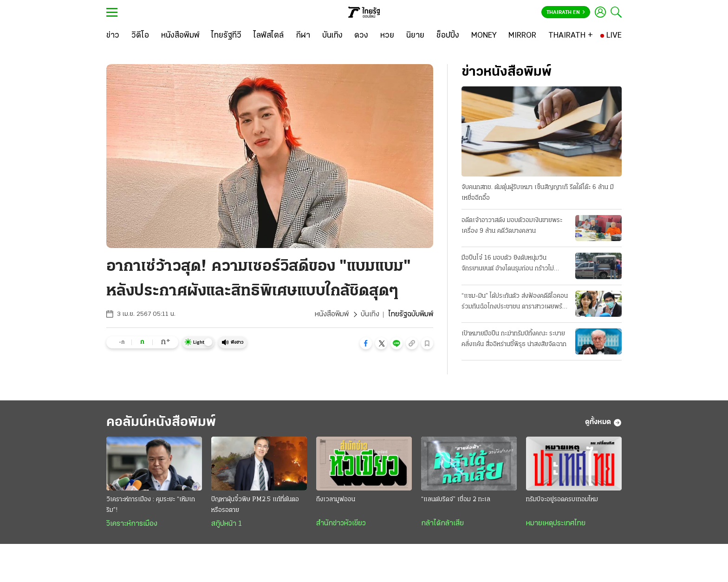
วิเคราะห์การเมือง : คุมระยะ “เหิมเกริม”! (151, 505)
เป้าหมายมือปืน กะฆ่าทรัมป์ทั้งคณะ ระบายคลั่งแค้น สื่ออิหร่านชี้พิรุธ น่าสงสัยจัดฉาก (514, 339)
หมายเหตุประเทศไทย (556, 523)
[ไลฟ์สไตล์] (269, 36)
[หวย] (387, 36)
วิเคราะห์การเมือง (132, 524)
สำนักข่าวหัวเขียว (341, 523)
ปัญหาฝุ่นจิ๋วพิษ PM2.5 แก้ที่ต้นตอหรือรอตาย (255, 505)
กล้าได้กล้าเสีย (442, 523)
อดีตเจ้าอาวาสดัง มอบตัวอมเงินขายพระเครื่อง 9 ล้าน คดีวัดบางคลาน (512, 226)
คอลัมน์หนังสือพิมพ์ (161, 422)
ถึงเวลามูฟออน (336, 500)
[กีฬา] (303, 36)
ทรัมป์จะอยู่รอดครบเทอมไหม (562, 500)
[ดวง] (361, 36)
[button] (366, 343)
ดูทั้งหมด (603, 423)
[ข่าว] (113, 36)
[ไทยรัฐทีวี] (226, 36)
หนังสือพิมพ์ (332, 314)
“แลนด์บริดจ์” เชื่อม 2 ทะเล (456, 500)
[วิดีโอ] (140, 36)
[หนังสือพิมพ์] (180, 36)
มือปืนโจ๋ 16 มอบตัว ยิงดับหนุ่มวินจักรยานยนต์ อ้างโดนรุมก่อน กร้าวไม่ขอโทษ (508, 264)
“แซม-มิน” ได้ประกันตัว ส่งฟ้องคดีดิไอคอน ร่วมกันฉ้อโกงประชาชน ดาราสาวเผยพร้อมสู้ (516, 302)
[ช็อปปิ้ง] (448, 36)
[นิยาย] (415, 36)
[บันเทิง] (332, 36)
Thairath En (566, 13)
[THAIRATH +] (571, 36)
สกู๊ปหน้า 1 (227, 524)
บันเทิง (370, 314)
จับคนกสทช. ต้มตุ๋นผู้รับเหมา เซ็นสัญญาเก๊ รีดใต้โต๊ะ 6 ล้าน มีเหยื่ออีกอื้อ (538, 193)
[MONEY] (484, 36)
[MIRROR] (522, 36)
